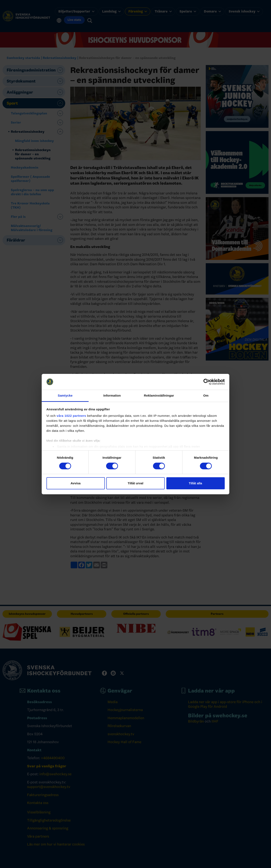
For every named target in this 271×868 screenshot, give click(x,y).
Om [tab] (206, 395)
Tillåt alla (196, 483)
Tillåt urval (136, 483)
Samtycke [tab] (65, 395)
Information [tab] (112, 395)
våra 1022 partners (72, 416)
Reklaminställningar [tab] (159, 395)
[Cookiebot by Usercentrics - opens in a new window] (206, 382)
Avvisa (76, 483)
